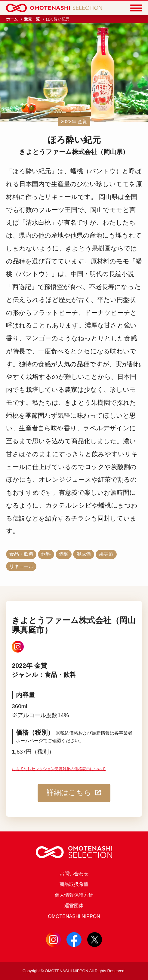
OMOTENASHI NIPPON (74, 916)
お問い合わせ (74, 874)
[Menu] (136, 8)
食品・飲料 (21, 554)
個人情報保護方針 (74, 895)
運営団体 (74, 905)
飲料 (46, 554)
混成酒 (84, 554)
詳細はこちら (74, 793)
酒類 (64, 554)
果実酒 (106, 554)
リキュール (21, 566)
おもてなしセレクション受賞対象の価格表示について (59, 769)
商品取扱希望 (74, 884)
